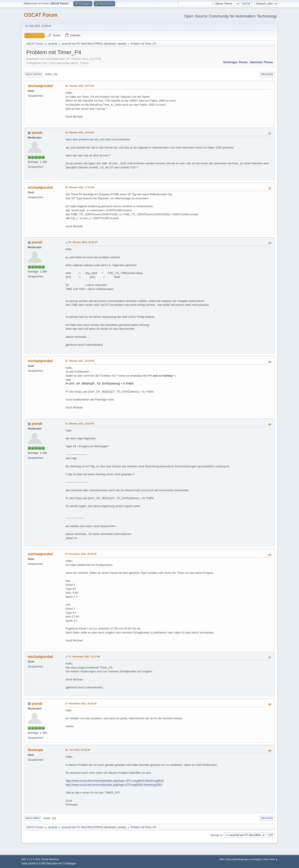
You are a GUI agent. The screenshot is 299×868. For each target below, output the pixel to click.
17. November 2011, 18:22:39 (81, 703)
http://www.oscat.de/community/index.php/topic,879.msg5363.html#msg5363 (114, 785)
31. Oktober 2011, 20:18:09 (80, 361)
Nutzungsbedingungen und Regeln (244, 859)
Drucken (267, 74)
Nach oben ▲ (271, 859)
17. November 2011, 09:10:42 (81, 554)
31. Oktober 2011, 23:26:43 (80, 424)
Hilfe (222, 859)
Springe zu (216, 835)
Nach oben (33, 818)
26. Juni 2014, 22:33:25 (78, 750)
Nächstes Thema (261, 62)
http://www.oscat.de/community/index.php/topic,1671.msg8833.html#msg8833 (115, 781)
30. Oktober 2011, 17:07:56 (80, 187)
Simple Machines (50, 859)
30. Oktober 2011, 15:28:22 (80, 133)
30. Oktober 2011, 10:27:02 (80, 86)
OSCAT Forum (41, 15)
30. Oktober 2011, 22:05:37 (83, 242)
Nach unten (33, 74)
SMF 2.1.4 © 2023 (31, 859)
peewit (122, 44)
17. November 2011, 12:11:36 (84, 657)
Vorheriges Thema (235, 62)
